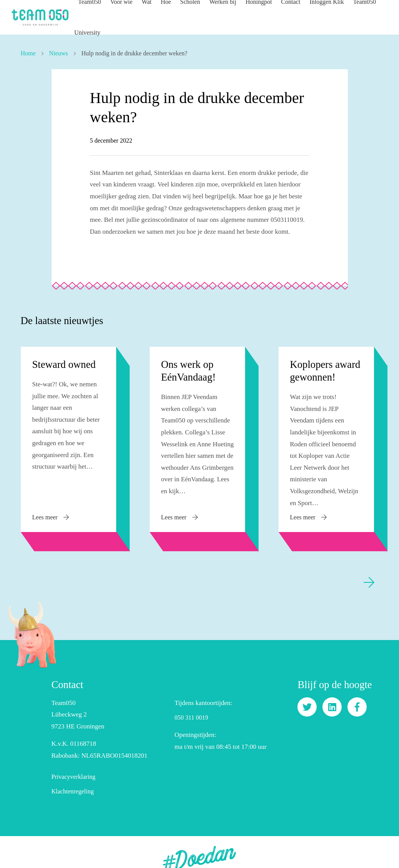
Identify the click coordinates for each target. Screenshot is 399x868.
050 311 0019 (191, 706)
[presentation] (369, 570)
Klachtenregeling (72, 780)
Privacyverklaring (73, 765)
